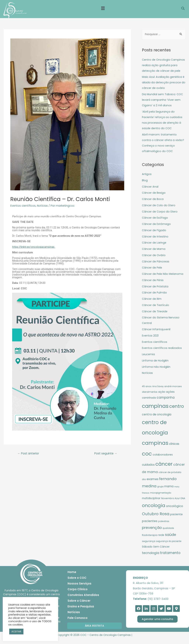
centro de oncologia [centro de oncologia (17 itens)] (157, 420)
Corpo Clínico (78, 595)
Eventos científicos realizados (162, 354)
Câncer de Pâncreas (156, 267)
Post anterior (29, 454)
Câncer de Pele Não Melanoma (163, 280)
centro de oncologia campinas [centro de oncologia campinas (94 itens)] (155, 439)
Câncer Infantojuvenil (157, 335)
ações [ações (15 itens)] (170, 398)
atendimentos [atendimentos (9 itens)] (150, 398)
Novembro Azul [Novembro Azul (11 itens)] (170, 504)
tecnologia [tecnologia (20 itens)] (151, 559)
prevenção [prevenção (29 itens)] (152, 533)
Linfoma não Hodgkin (156, 373)
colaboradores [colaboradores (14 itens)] (163, 461)
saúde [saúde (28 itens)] (171, 541)
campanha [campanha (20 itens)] (166, 403)
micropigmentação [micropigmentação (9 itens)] (161, 499)
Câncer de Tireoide (155, 317)
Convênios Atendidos (83, 601)
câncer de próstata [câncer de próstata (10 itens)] (170, 478)
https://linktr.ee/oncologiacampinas (34, 247)
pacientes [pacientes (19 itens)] (150, 527)
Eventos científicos (23, 206)
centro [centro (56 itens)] (177, 412)
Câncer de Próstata (156, 292)
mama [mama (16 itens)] (169, 492)
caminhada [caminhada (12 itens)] (149, 404)
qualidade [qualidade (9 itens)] (168, 534)
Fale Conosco (78, 624)
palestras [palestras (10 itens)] (164, 527)
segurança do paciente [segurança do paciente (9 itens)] (169, 547)
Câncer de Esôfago (155, 224)
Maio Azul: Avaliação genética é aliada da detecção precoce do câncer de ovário (164, 88)
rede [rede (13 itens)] (161, 541)
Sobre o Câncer (79, 607)
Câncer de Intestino (156, 242)
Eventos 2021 (151, 341)
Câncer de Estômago (157, 230)
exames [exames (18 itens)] (152, 485)
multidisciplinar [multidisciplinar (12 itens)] (151, 504)
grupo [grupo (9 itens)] (160, 492)
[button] (94, 632)
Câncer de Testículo (156, 311)
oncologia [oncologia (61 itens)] (154, 511)
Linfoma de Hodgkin (155, 366)
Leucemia (149, 360)
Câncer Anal (150, 192)
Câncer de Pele (153, 273)
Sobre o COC (77, 584)
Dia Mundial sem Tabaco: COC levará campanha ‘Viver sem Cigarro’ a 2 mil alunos (163, 106)
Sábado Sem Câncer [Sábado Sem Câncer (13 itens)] (156, 553)
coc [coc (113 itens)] (147, 459)
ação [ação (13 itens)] (162, 398)
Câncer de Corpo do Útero (160, 217)
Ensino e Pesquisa (81, 612)
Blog (145, 186)
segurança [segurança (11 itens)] (149, 547)
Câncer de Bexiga (154, 199)
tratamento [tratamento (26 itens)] (170, 559)
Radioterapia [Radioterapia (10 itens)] (150, 541)
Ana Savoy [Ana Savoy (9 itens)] (158, 392)
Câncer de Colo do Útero (159, 211)
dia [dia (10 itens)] (144, 485)
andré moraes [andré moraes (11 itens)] (173, 392)
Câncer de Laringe (154, 248)
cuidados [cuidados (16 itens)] (148, 471)
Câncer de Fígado (154, 236)
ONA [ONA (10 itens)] (183, 504)
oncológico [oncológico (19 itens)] (175, 512)
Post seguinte (105, 454)
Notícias (43, 206)
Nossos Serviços (79, 589)
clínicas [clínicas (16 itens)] (174, 450)
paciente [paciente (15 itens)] (176, 520)
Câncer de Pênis (153, 286)
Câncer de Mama (154, 255)
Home (72, 578)
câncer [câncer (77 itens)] (164, 470)
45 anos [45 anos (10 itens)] (147, 392)
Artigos (147, 180)
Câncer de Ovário (154, 261)
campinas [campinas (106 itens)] (155, 412)
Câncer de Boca (153, 205)
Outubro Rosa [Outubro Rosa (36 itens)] (156, 520)
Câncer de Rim (152, 305)
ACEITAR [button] (16, 632)
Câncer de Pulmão (155, 298)
